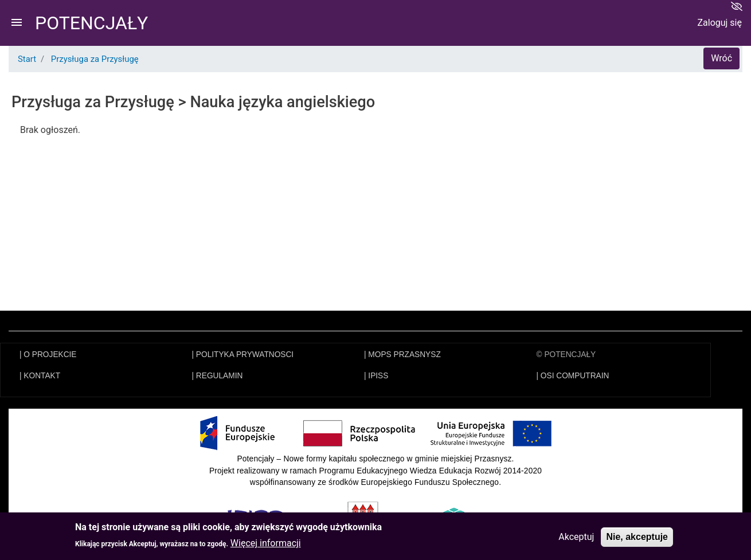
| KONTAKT (40, 376)
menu (17, 22)
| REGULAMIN (218, 376)
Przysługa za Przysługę (95, 59)
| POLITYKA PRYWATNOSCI (243, 355)
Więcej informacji (266, 546)
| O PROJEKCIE (48, 355)
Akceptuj (576, 539)
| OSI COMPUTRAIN (573, 376)
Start (27, 59)
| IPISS (376, 376)
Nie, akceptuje (637, 539)
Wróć (721, 58)
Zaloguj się (719, 23)
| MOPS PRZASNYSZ (402, 355)
